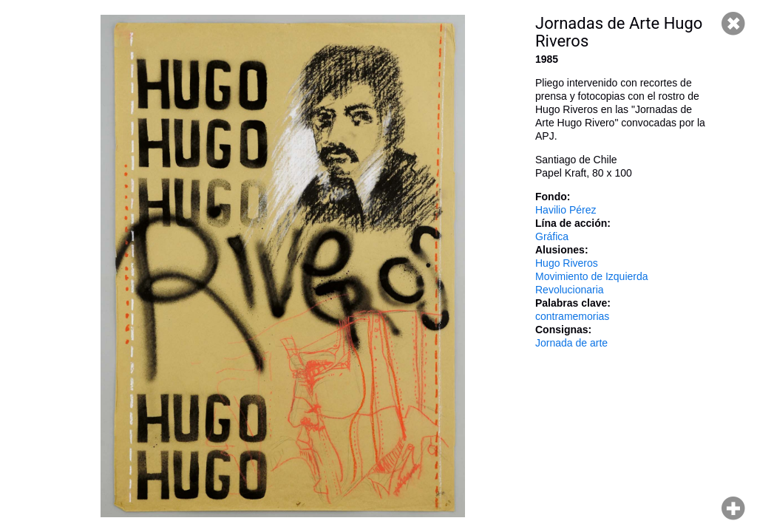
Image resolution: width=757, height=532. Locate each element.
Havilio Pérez (566, 210)
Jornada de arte (571, 343)
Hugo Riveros (567, 263)
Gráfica (552, 236)
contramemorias (572, 316)
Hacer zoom (733, 508)
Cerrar (733, 24)
